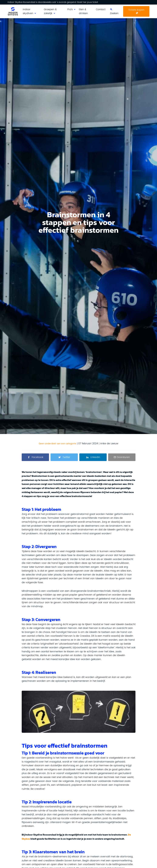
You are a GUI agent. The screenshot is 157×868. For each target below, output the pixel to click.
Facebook (38, 457)
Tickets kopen (136, 10)
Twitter (66, 457)
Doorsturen (123, 457)
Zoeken (114, 13)
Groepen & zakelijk (50, 11)
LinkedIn (95, 457)
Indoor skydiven (28, 11)
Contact (101, 9)
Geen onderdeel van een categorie (57, 443)
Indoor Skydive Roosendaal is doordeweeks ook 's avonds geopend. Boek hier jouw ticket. (53, 2)
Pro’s (70, 9)
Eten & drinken (83, 11)
